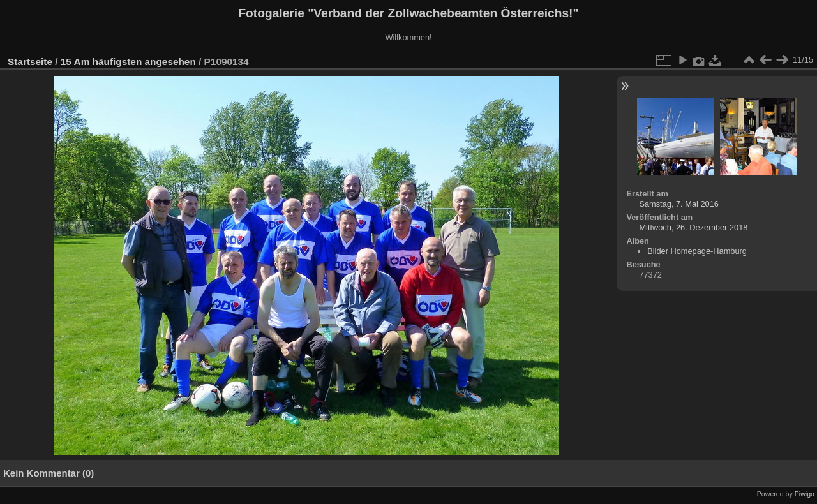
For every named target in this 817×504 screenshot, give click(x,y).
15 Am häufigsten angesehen (128, 62)
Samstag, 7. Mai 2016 (678, 204)
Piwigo (805, 494)
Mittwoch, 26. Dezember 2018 (693, 227)
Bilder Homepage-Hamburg (697, 251)
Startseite (30, 62)
